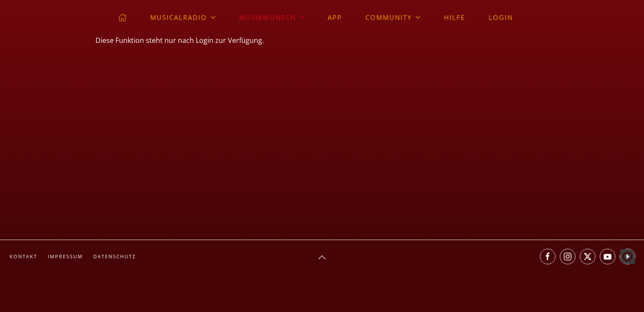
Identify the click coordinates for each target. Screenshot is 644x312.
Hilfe (455, 17)
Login (501, 17)
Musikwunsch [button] (272, 17)
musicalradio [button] (183, 17)
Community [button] (393, 17)
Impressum (65, 256)
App (335, 17)
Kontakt (23, 256)
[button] (322, 257)
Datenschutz (115, 256)
